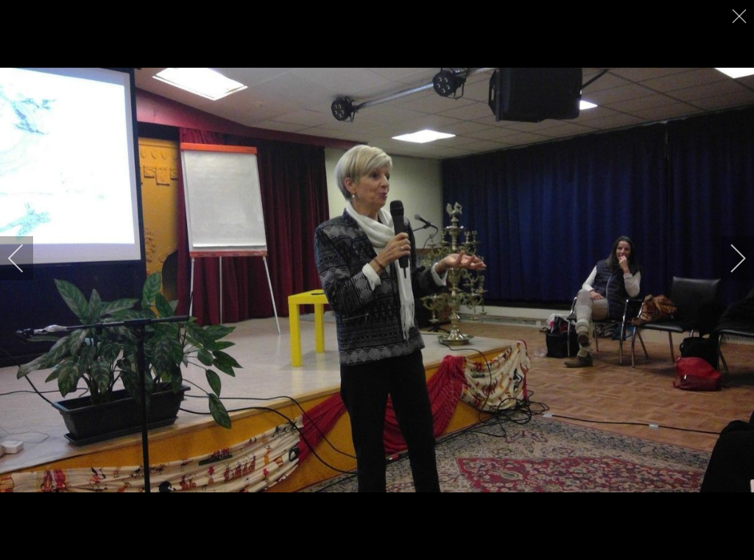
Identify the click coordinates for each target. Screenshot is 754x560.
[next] (728, 258)
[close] (741, 16)
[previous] (26, 258)
